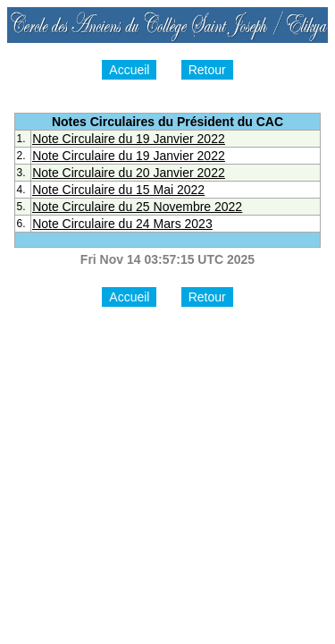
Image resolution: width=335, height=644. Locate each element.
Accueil (129, 70)
